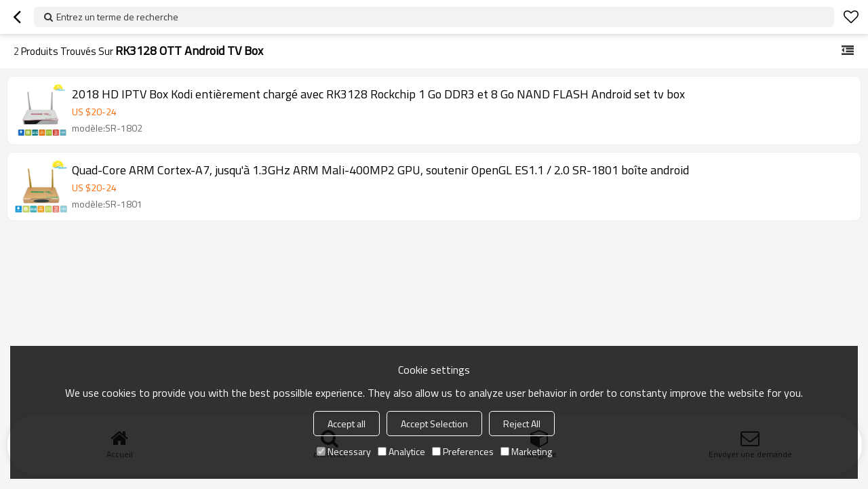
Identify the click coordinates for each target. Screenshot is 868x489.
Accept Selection (434, 424)
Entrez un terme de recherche (117, 17)
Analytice (401, 451)
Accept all (347, 424)
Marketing (526, 451)
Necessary (344, 451)
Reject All (522, 424)
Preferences (463, 451)
